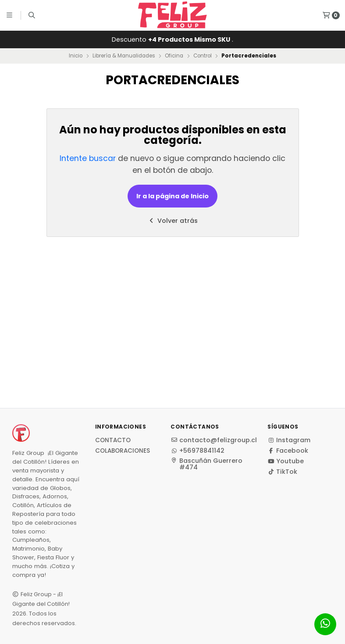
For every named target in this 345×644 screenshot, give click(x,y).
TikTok (282, 472)
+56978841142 (197, 451)
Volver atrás (173, 221)
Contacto (113, 440)
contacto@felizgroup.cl (214, 440)
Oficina (174, 56)
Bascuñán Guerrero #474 (206, 464)
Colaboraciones (123, 451)
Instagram (289, 440)
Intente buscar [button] (88, 158)
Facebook (288, 451)
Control (203, 56)
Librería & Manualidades (124, 56)
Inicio (76, 56)
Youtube (286, 461)
